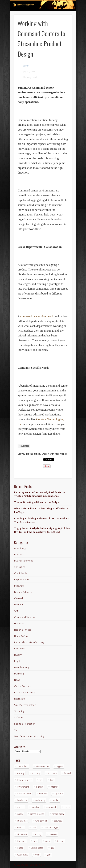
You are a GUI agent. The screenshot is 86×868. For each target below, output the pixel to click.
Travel (17, 730)
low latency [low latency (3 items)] (40, 800)
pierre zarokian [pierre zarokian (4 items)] (37, 814)
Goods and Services (25, 617)
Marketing (19, 674)
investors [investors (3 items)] (43, 794)
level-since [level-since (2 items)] (22, 800)
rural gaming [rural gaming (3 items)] (41, 821)
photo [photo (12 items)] (20, 814)
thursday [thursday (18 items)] (21, 841)
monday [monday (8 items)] (35, 807)
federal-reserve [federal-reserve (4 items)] (25, 780)
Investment (20, 649)
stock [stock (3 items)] (34, 828)
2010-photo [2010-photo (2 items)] (23, 766)
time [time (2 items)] (35, 841)
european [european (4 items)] (52, 773)
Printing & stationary (25, 692)
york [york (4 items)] (49, 855)
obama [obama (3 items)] (67, 807)
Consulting (20, 567)
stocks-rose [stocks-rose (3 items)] (22, 834)
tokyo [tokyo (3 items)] (47, 841)
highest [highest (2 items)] (40, 787)
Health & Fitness (23, 630)
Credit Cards (21, 573)
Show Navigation (63, 31)
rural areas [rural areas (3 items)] (22, 821)
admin (26, 66)
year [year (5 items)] (38, 855)
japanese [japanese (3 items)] (59, 794)
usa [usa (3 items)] (52, 848)
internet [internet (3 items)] (54, 787)
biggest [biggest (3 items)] (60, 766)
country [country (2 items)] (21, 773)
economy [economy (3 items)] (36, 773)
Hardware (19, 623)
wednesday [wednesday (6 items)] (23, 855)
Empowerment (22, 579)
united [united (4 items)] (20, 848)
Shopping (19, 711)
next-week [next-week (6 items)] (51, 807)
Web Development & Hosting (29, 736)
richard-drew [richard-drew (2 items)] (58, 814)
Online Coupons (23, 686)
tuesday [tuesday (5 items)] (61, 841)
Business (25, 446)
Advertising (20, 548)
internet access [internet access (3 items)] (24, 794)
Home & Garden (23, 636)
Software (19, 717)
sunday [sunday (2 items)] (38, 834)
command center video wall (37, 316)
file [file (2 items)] (41, 780)
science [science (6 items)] (21, 828)
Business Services (24, 561)
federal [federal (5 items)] (67, 773)
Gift (16, 611)
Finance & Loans (23, 592)
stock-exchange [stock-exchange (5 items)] (51, 828)
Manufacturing (22, 667)
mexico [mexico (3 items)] (21, 807)
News (17, 680)
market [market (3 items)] (56, 800)
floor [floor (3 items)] (52, 780)
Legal (17, 661)
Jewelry (18, 655)
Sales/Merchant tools (25, 705)
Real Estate (20, 699)
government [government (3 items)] (23, 787)
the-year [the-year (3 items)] (53, 834)
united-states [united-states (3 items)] (37, 848)
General (19, 598)
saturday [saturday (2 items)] (58, 821)
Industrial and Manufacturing (29, 642)
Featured (19, 586)
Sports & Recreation (25, 724)
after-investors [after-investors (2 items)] (42, 766)
